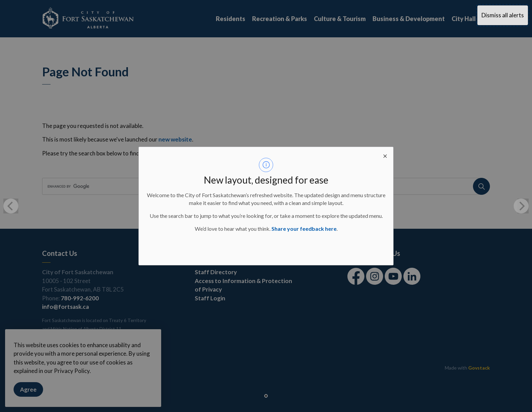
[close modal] (385, 155)
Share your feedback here (304, 229)
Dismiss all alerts (503, 15)
